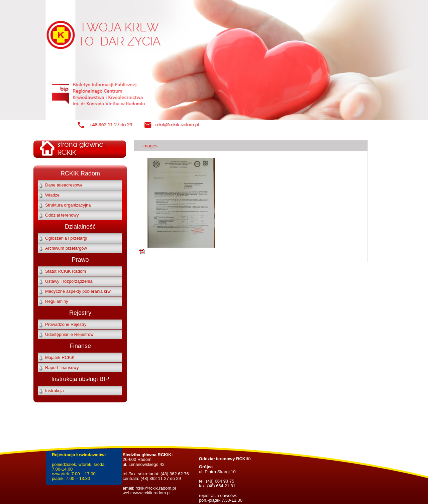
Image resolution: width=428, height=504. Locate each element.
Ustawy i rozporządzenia (69, 281)
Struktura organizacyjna (68, 205)
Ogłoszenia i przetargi (66, 238)
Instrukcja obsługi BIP (80, 379)
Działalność (80, 227)
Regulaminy (57, 301)
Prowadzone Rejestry (66, 324)
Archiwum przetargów (66, 248)
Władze (52, 195)
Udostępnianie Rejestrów (69, 334)
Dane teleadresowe (64, 185)
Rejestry (80, 313)
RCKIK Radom (80, 173)
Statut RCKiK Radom (66, 271)
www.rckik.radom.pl (152, 493)
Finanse (80, 346)
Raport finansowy (62, 367)
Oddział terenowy (62, 215)
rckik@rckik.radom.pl (155, 488)
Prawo (80, 260)
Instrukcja (55, 391)
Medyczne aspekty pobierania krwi (78, 291)
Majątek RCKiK (60, 357)
